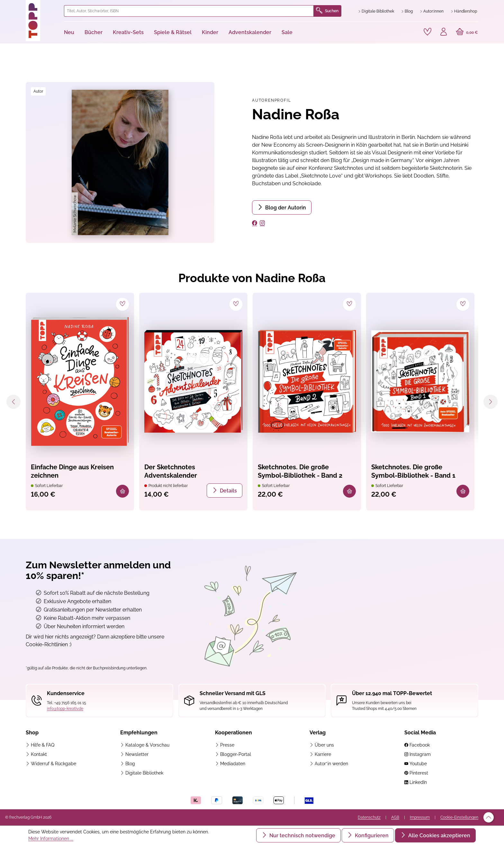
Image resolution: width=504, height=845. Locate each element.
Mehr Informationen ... (51, 839)
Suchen (327, 11)
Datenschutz (369, 817)
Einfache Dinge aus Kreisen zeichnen (72, 471)
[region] (120, 162)
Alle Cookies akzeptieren (439, 836)
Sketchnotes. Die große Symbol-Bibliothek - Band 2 (300, 471)
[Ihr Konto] (444, 32)
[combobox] (189, 11)
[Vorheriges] (14, 402)
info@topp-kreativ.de (65, 709)
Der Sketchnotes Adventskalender (171, 471)
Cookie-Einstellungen (459, 817)
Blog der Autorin (285, 208)
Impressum (420, 817)
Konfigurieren (371, 836)
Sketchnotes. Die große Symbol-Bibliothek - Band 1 (413, 471)
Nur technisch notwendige (302, 836)
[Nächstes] (491, 402)
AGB (395, 817)
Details (228, 491)
